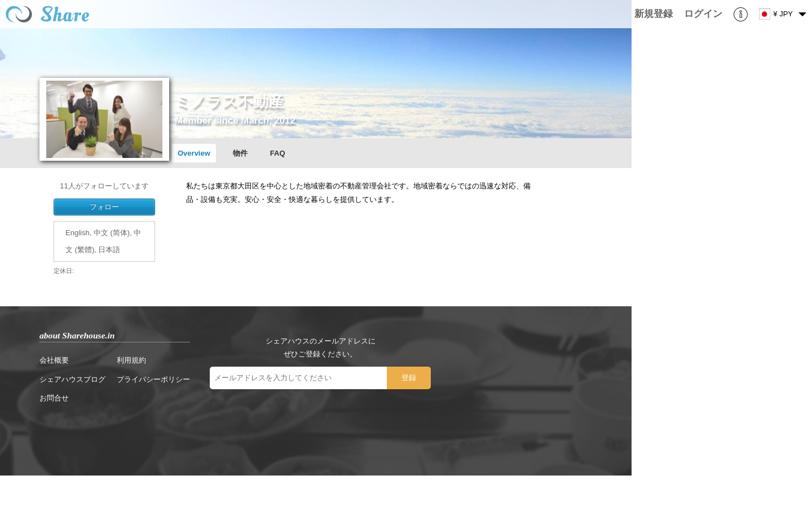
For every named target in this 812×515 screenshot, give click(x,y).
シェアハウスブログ (72, 379)
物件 (240, 153)
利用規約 (131, 360)
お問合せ (54, 398)
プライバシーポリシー (153, 379)
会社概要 (54, 360)
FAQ (278, 153)
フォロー (104, 207)
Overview (194, 153)
